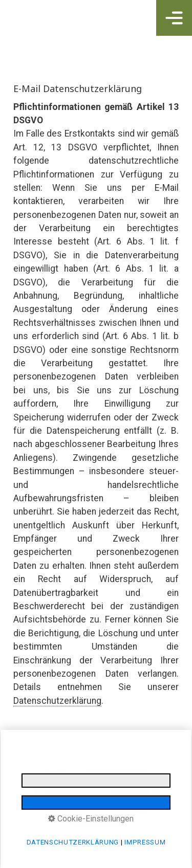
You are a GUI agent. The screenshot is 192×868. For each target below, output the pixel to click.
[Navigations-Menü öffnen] (174, 18)
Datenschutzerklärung (57, 701)
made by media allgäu (129, 804)
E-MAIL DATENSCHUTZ (71, 791)
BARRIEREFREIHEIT (60, 804)
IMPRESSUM (54, 780)
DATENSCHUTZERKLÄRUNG (116, 780)
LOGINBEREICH (134, 791)
